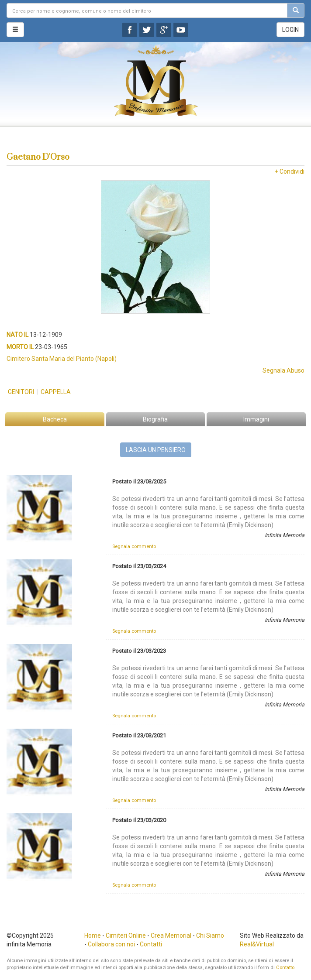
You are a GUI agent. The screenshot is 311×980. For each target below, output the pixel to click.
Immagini (256, 419)
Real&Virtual (257, 944)
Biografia (155, 419)
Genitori (21, 392)
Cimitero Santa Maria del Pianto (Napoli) (62, 359)
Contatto (285, 968)
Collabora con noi (111, 944)
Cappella (56, 392)
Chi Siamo (210, 935)
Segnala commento (134, 547)
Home (93, 935)
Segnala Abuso (283, 370)
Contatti (151, 944)
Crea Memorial (171, 935)
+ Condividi (290, 171)
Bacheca (55, 419)
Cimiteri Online (126, 935)
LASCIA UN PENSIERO (156, 450)
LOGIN (290, 30)
